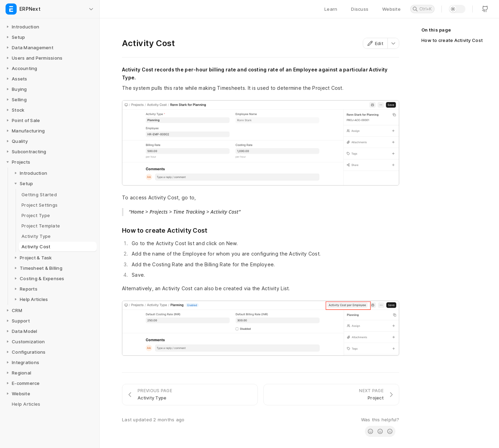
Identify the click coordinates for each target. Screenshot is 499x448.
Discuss (360, 9)
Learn (331, 9)
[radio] (370, 431)
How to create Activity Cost (452, 40)
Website (391, 9)
